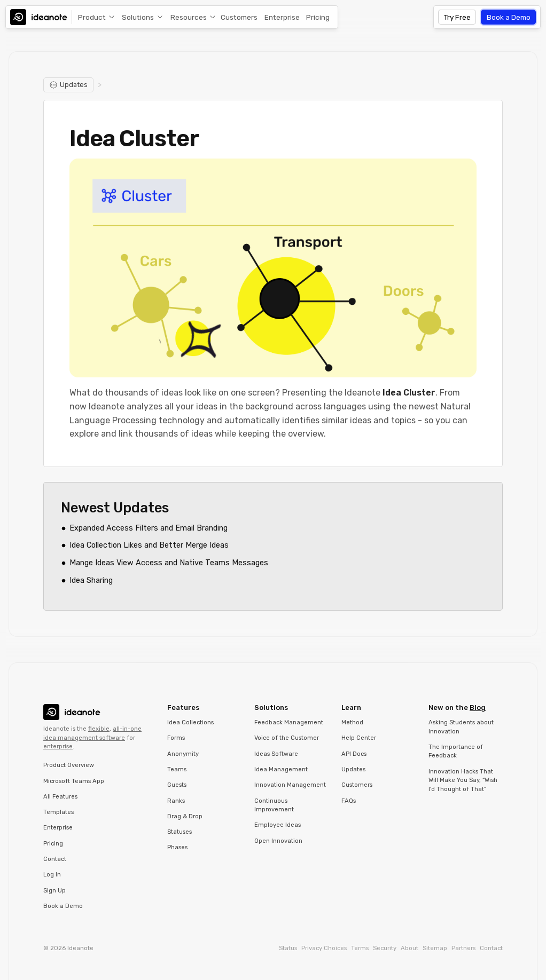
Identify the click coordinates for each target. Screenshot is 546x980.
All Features (60, 797)
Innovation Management (290, 785)
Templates (58, 812)
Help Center (359, 738)
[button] (94, 17)
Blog (478, 708)
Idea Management (281, 769)
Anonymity (183, 754)
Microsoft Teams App (74, 781)
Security (385, 948)
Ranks (176, 801)
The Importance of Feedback (456, 752)
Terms (360, 948)
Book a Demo (509, 17)
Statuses (180, 832)
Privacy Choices (324, 948)
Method (352, 722)
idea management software (84, 738)
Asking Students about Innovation (461, 727)
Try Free (457, 17)
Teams (177, 769)
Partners (463, 948)
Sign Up (54, 891)
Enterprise (282, 17)
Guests (177, 785)
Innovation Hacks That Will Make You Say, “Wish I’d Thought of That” (463, 780)
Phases (177, 847)
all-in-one (127, 729)
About (409, 948)
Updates (353, 769)
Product (92, 17)
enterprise (58, 746)
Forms (176, 738)
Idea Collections (190, 722)
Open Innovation (278, 841)
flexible (99, 729)
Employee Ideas (278, 825)
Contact (55, 859)
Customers (239, 17)
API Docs (354, 754)
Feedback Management (289, 722)
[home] (41, 17)
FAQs (349, 801)
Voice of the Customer (287, 738)
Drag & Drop (185, 816)
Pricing (318, 17)
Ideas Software (276, 754)
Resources (189, 17)
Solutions (138, 17)
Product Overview (69, 765)
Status (288, 948)
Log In (52, 875)
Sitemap (435, 948)
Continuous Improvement (274, 805)
